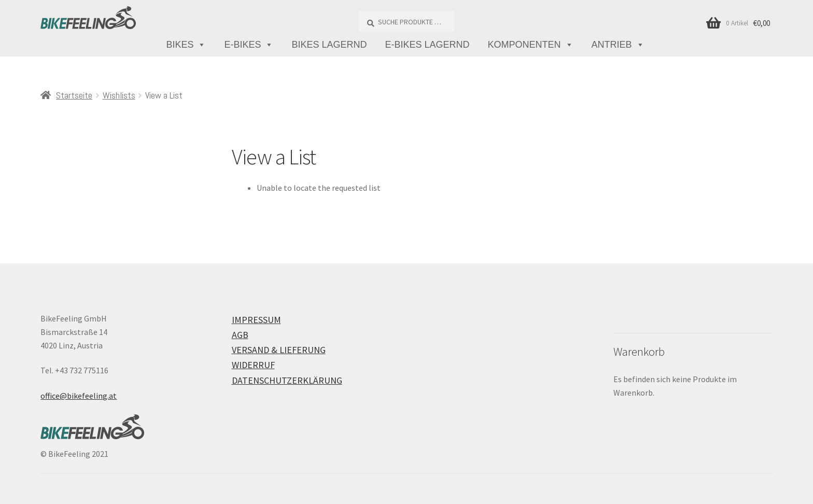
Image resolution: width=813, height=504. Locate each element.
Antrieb (618, 45)
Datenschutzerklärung (287, 380)
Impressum (256, 320)
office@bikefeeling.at (79, 396)
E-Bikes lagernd (427, 45)
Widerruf (253, 365)
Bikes (186, 45)
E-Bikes (249, 45)
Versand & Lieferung (279, 350)
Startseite (74, 95)
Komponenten (531, 45)
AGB (240, 335)
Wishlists (119, 95)
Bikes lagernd (329, 45)
